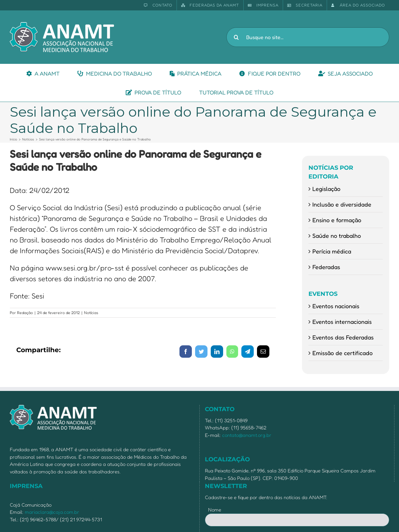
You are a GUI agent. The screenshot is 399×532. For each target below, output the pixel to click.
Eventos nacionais (336, 306)
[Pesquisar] (236, 37)
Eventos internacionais (342, 322)
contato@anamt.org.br (247, 435)
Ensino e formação (337, 220)
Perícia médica (332, 251)
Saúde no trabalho (337, 236)
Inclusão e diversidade (342, 204)
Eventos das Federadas (343, 337)
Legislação (326, 189)
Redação (25, 313)
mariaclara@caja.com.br (52, 512)
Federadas (326, 267)
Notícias (91, 313)
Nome (215, 510)
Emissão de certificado (342, 353)
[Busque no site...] (308, 37)
